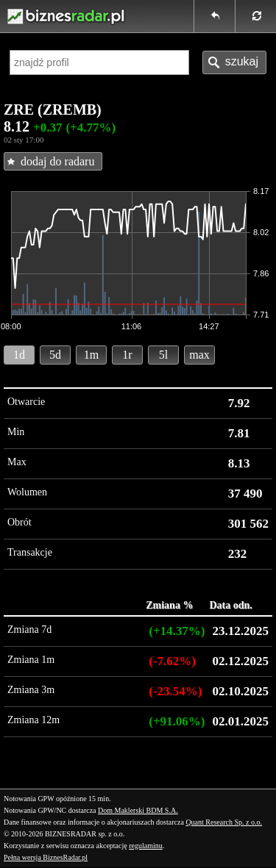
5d (55, 355)
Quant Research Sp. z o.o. (224, 822)
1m (91, 355)
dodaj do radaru (57, 161)
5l (163, 355)
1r (127, 355)
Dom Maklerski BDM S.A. (138, 810)
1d (19, 355)
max (199, 355)
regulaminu (146, 846)
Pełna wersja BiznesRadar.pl (46, 857)
